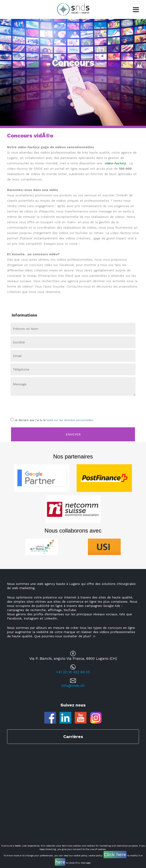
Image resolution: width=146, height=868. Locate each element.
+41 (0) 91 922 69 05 (73, 672)
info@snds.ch (73, 686)
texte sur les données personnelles (70, 420)
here (60, 862)
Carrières (73, 737)
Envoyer (73, 434)
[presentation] (38, 406)
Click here (115, 854)
